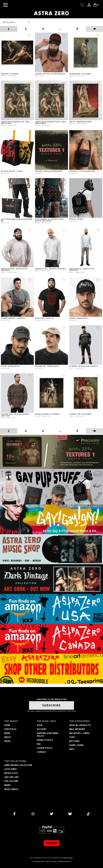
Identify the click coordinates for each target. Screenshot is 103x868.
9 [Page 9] (77, 29)
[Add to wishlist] (30, 35)
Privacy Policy (68, 858)
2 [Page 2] (26, 29)
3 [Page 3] (43, 29)
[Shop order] (15, 22)
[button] (5, 5)
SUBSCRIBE (52, 705)
